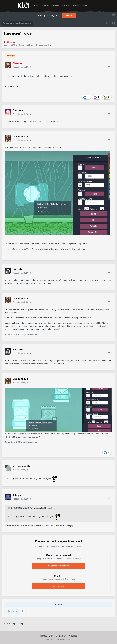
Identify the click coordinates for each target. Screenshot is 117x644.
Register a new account (59, 566)
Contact (76, 5)
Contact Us (61, 636)
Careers (55, 5)
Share (59, 604)
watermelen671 (40, 508)
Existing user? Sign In (49, 15)
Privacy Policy (47, 636)
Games (45, 5)
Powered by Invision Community (59, 640)
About (36, 5)
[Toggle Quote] (9, 508)
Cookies (73, 636)
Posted (22, 67)
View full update (12, 86)
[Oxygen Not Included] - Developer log (34, 45)
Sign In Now (59, 586)
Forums (65, 5)
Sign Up (69, 15)
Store (85, 5)
